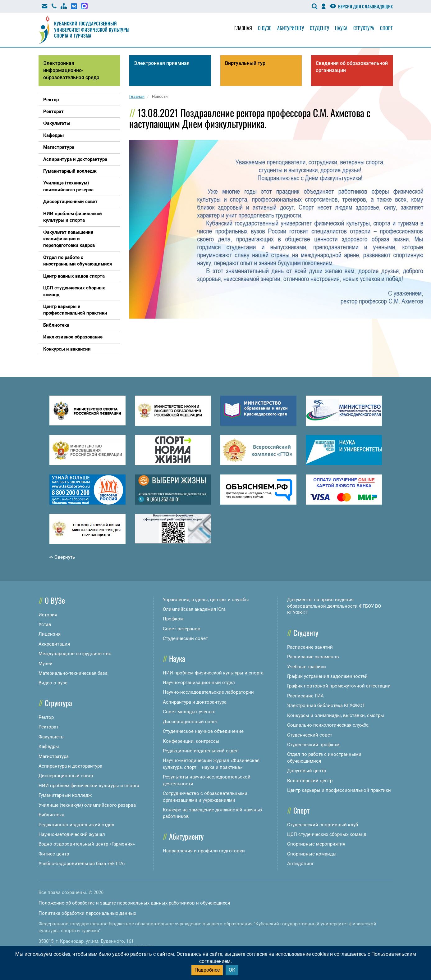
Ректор (46, 717)
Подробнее (207, 970)
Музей (46, 664)
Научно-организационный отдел (199, 683)
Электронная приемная (162, 63)
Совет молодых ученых (189, 712)
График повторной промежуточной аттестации (339, 686)
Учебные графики (307, 667)
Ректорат (48, 727)
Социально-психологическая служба (328, 725)
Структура (364, 28)
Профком (173, 619)
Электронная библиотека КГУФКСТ (326, 706)
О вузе (265, 28)
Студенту (319, 28)
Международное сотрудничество (75, 654)
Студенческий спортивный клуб (323, 825)
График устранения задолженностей (327, 676)
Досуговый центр (307, 771)
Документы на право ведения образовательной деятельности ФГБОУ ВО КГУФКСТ (334, 606)
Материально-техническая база (73, 673)
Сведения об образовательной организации (352, 67)
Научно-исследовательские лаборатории (208, 692)
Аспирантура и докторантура (70, 766)
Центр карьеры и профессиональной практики (339, 790)
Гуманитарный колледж (65, 795)
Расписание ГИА (305, 696)
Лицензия (50, 634)
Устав (45, 624)
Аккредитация (54, 644)
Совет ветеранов (182, 629)
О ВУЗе (55, 600)
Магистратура (54, 756)
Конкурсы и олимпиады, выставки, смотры (336, 715)
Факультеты (52, 737)
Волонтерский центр (310, 781)
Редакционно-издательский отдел (76, 825)
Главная (243, 28)
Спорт (386, 28)
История (48, 615)
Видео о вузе (53, 683)
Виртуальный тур (245, 63)
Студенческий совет (185, 638)
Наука (341, 28)
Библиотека (51, 815)
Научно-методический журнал (72, 834)
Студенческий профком (313, 745)
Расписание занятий (310, 647)
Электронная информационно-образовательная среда (71, 70)
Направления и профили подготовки (204, 851)
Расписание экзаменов (313, 657)
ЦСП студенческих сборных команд (327, 834)
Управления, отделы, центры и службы (206, 600)
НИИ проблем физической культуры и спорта (89, 786)
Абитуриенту (291, 28)
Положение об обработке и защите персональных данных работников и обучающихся (134, 903)
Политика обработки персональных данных (87, 913)
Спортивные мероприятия (316, 844)
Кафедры (49, 746)
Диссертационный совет (66, 776)
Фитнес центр (54, 854)
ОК (232, 970)
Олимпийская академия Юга (194, 609)
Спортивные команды (312, 854)
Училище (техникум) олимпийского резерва (87, 805)
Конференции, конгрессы (191, 741)
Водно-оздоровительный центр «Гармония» (87, 844)
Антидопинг (300, 864)
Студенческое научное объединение (203, 731)
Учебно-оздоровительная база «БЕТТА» (82, 864)
